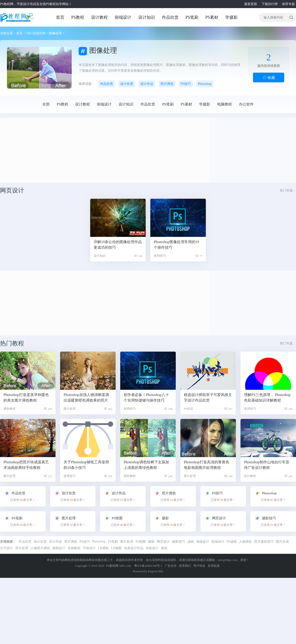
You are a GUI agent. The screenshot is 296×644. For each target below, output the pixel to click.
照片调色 (167, 84)
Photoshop (205, 84)
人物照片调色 (40, 548)
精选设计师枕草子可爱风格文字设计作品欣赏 (208, 398)
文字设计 (6, 548)
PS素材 (212, 17)
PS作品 (188, 409)
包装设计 (152, 548)
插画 (164, 548)
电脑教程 (225, 104)
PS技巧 (186, 84)
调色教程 (9, 409)
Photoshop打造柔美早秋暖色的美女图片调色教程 (26, 398)
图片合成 (282, 542)
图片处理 (70, 409)
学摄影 (231, 17)
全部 (46, 104)
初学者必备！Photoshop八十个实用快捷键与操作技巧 (146, 398)
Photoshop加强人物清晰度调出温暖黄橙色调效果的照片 (86, 398)
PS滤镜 (232, 542)
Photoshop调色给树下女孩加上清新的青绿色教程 (146, 465)
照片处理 (22, 548)
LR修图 (116, 548)
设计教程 (99, 17)
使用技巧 (160, 256)
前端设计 (123, 17)
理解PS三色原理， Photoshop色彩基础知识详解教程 (267, 398)
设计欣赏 (127, 84)
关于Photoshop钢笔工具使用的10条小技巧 (86, 465)
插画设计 (59, 548)
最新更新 (250, 4)
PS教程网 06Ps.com (119, 566)
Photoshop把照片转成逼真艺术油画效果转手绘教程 (26, 465)
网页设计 (163, 542)
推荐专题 (288, 4)
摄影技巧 (179, 542)
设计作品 (147, 84)
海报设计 (203, 542)
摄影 (151, 542)
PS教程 (78, 17)
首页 (60, 17)
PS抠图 (141, 542)
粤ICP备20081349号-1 (148, 566)
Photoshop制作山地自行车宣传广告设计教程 (267, 465)
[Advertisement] (68, 150)
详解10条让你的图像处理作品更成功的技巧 (118, 245)
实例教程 (74, 548)
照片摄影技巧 (264, 542)
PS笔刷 (192, 17)
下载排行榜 (269, 4)
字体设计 (89, 548)
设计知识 (147, 17)
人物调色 (245, 542)
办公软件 (246, 104)
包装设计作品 (134, 548)
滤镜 (191, 542)
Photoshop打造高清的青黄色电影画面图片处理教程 (207, 465)
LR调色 (103, 548)
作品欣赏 (170, 17)
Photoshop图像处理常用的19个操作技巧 (176, 245)
